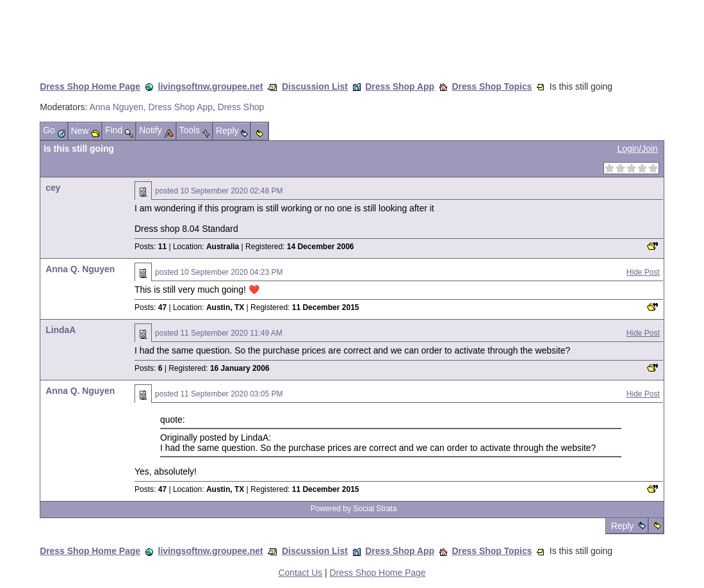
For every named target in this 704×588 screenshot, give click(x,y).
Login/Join (637, 149)
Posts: (151, 247)
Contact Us (300, 573)
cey (53, 188)
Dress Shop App (400, 86)
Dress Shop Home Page (90, 86)
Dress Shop (241, 107)
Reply (622, 526)
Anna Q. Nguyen (80, 269)
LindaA (61, 330)
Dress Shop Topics (492, 86)
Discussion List (315, 86)
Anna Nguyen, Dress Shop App (151, 107)
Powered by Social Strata (354, 509)
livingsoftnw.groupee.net (211, 86)
